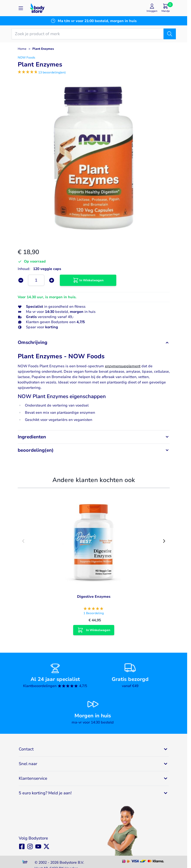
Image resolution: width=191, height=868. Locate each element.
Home (22, 49)
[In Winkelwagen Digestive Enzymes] (94, 630)
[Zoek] (170, 34)
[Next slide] (164, 541)
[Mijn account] (152, 8)
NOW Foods (26, 57)
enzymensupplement (123, 366)
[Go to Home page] (37, 8)
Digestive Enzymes (94, 597)
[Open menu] (21, 8)
